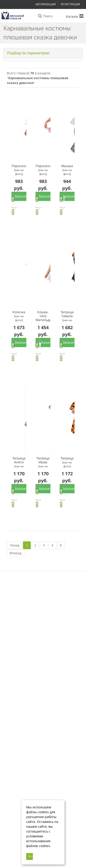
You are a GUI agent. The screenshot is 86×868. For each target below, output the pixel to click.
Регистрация (70, 4)
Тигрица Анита (19, 462)
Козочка (19, 316)
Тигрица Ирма (43, 462)
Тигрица (67, 462)
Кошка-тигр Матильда (43, 316)
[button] (43, 53)
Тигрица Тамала (67, 316)
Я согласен (31, 856)
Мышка (67, 170)
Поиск (45, 16)
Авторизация (46, 4)
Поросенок (19, 170)
